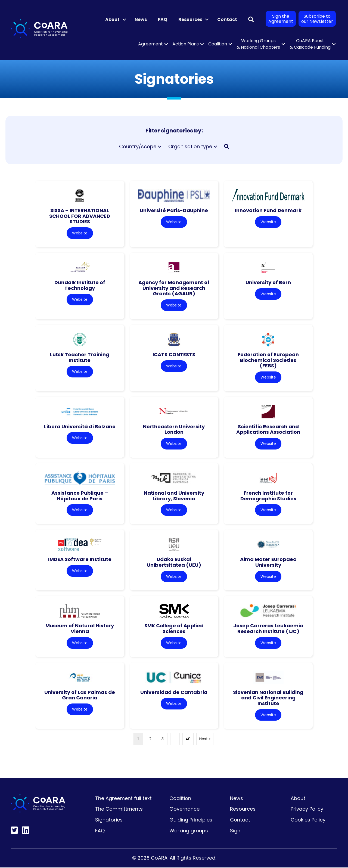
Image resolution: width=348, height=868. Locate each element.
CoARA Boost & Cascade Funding (310, 44)
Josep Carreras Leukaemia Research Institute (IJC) (268, 629)
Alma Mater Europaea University (268, 562)
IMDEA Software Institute (80, 559)
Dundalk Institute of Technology (80, 285)
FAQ (163, 19)
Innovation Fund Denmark (268, 210)
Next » (205, 740)
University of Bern (268, 282)
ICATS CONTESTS (174, 354)
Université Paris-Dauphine (174, 210)
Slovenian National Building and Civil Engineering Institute (268, 698)
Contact (227, 19)
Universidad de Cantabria (174, 692)
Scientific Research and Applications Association (268, 430)
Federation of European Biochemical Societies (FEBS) (268, 360)
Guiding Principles (191, 820)
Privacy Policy (307, 809)
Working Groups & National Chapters (258, 44)
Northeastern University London (174, 430)
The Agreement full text (123, 799)
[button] (124, 20)
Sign (235, 831)
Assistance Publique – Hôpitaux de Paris (80, 496)
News (141, 19)
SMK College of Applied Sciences (174, 629)
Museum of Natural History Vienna (80, 629)
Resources (190, 19)
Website (80, 233)
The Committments (119, 809)
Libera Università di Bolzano (80, 427)
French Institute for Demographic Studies (268, 496)
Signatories (109, 820)
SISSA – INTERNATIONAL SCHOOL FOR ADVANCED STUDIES (80, 216)
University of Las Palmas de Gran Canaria (80, 695)
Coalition (218, 44)
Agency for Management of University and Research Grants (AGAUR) (174, 288)
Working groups (189, 831)
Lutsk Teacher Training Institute (80, 357)
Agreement (150, 44)
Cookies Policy (308, 820)
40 (188, 740)
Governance (184, 809)
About (112, 19)
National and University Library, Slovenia (174, 496)
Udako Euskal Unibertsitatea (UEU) (174, 562)
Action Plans (186, 44)
